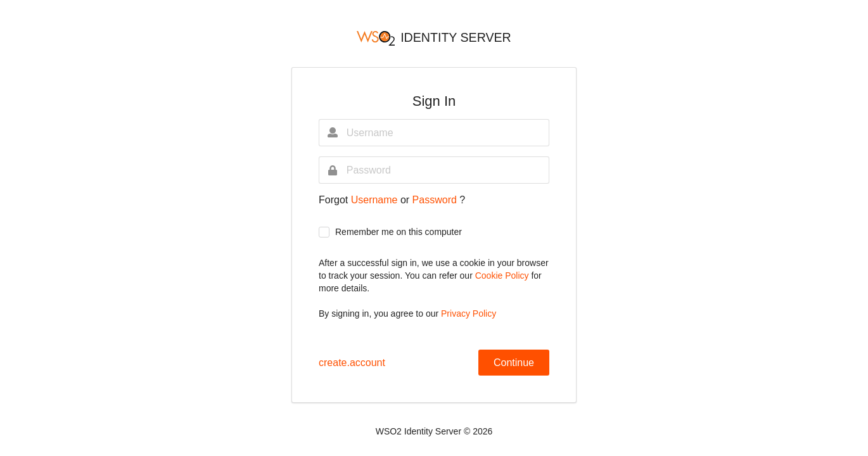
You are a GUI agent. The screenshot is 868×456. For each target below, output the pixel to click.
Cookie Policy (503, 275)
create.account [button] (352, 363)
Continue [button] (514, 363)
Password (436, 200)
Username (376, 200)
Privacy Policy (469, 313)
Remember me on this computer (399, 232)
